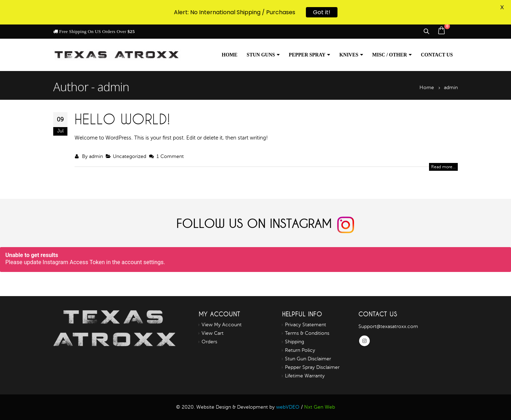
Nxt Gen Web (320, 407)
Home (230, 55)
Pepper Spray (307, 55)
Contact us (437, 55)
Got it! (322, 11)
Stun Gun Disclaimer (308, 359)
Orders (209, 342)
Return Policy (300, 350)
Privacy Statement (306, 325)
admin (96, 156)
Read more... (443, 167)
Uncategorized (130, 156)
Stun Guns (261, 55)
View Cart (213, 333)
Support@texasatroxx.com (388, 326)
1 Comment (170, 156)
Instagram (364, 341)
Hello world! (122, 119)
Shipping (295, 342)
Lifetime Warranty (305, 376)
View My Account (222, 325)
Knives (349, 55)
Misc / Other (390, 55)
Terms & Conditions (307, 333)
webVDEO (288, 407)
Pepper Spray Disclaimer (312, 367)
